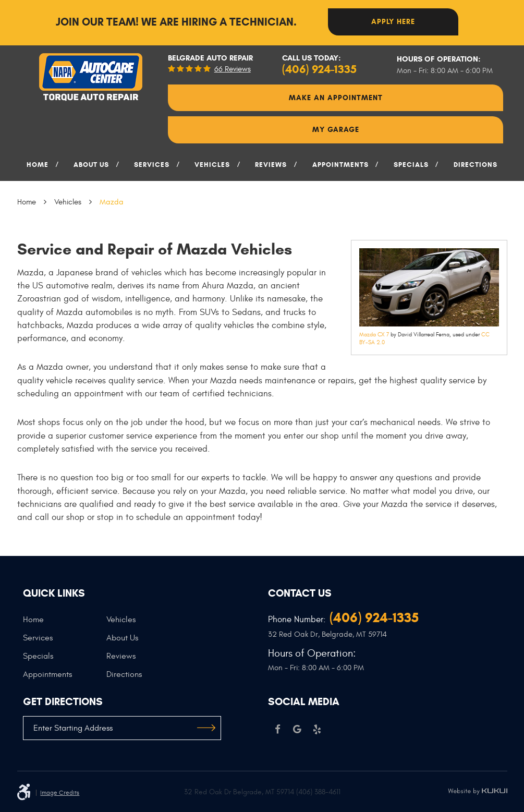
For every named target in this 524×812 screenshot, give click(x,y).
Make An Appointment (336, 98)
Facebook (278, 730)
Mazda (112, 202)
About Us (91, 165)
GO (206, 728)
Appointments (340, 165)
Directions (476, 165)
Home (38, 165)
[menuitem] (38, 168)
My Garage (336, 130)
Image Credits (60, 793)
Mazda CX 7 (374, 335)
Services (152, 165)
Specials (411, 165)
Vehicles (212, 165)
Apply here (393, 22)
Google (297, 730)
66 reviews (233, 69)
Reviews (271, 165)
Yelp (317, 730)
